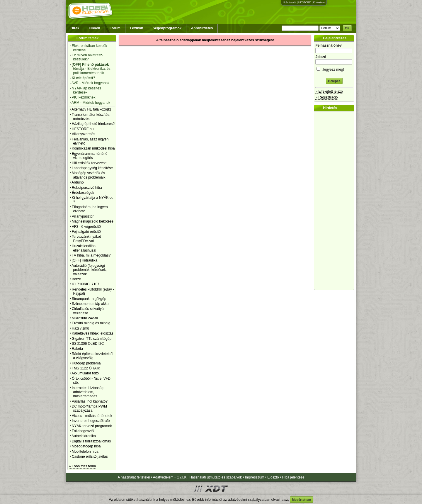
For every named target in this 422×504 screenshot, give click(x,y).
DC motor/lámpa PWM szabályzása (89, 408)
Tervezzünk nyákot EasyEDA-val (86, 239)
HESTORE (305, 2)
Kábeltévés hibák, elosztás (93, 333)
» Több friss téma (82, 466)
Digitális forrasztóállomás (91, 441)
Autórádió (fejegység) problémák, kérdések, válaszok (89, 270)
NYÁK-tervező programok (92, 426)
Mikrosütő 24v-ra (85, 318)
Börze (76, 279)
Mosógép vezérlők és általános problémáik (89, 175)
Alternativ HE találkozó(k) (91, 109)
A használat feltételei (134, 477)
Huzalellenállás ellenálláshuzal (84, 248)
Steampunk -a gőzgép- (90, 299)
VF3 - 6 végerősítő (86, 227)
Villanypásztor (83, 216)
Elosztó (273, 477)
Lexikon (136, 28)
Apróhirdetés (202, 28)
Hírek (75, 28)
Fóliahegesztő (83, 431)
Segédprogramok (167, 28)
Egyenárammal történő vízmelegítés (90, 156)
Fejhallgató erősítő (86, 232)
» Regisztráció (326, 97)
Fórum (115, 28)
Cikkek (95, 28)
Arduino (78, 182)
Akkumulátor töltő (85, 373)
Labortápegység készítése (92, 168)
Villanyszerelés (84, 134)
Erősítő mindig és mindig (91, 323)
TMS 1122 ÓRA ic (86, 368)
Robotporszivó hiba (87, 188)
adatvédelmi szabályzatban (249, 500)
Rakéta (77, 349)
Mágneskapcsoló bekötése (93, 221)
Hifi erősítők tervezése (89, 163)
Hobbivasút (289, 2)
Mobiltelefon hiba (85, 452)
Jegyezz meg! (334, 68)
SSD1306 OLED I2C (88, 344)
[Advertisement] (336, 201)
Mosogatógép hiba (86, 446)
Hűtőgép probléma (86, 363)
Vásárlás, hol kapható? (90, 401)
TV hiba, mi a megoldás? (91, 255)
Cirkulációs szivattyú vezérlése (88, 311)
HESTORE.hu (83, 129)
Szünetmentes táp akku (90, 304)
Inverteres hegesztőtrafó (91, 421)
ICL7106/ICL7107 (86, 284)
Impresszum (255, 477)
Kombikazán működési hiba (93, 148)
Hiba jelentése (293, 477)
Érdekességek (83, 193)
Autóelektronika (84, 436)
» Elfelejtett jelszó (329, 91)
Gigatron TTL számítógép (92, 339)
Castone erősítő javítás (90, 457)
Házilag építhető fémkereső (93, 124)
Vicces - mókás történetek (92, 416)
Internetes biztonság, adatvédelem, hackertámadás (88, 392)
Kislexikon (319, 2)
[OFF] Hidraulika (85, 260)
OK (347, 28)
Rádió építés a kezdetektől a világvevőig (92, 356)
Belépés (334, 81)
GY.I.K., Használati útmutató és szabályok (209, 477)
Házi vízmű (80, 328)
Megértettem (301, 500)
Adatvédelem (163, 477)
